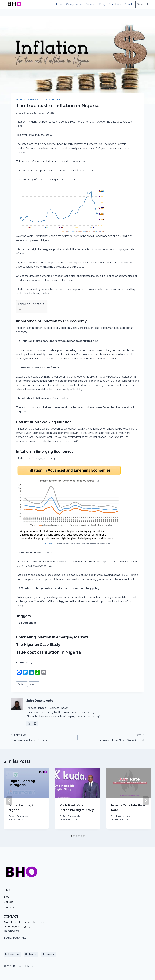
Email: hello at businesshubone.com (25, 922)
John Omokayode (27, 113)
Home (59, 4)
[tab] (71, 836)
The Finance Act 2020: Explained (43, 737)
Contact (8, 902)
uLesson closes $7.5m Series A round (112, 737)
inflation (22, 684)
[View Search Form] (143, 4)
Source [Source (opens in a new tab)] (49, 544)
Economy (21, 99)
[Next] (146, 801)
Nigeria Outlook (38, 99)
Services (91, 4)
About (128, 4)
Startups (55, 99)
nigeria (34, 684)
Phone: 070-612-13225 (17, 927)
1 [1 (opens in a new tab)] (28, 663)
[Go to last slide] (9, 801)
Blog (102, 4)
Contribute (115, 4)
